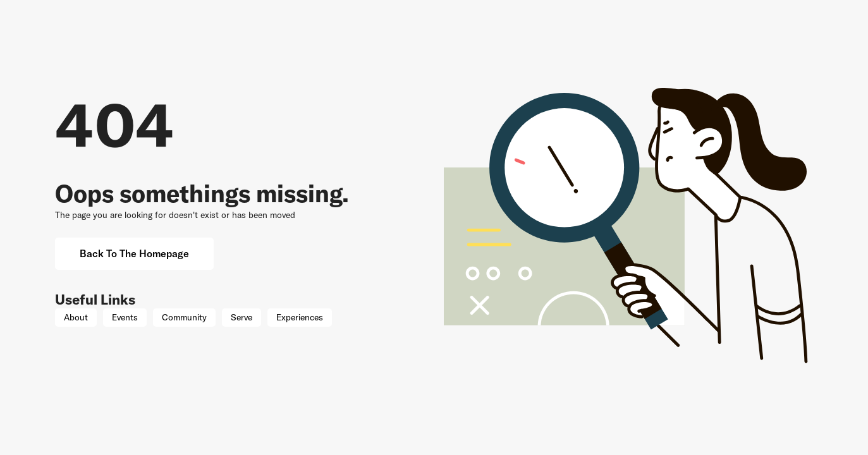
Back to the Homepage (134, 253)
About (76, 317)
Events (125, 317)
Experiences (300, 317)
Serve (241, 317)
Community (184, 317)
